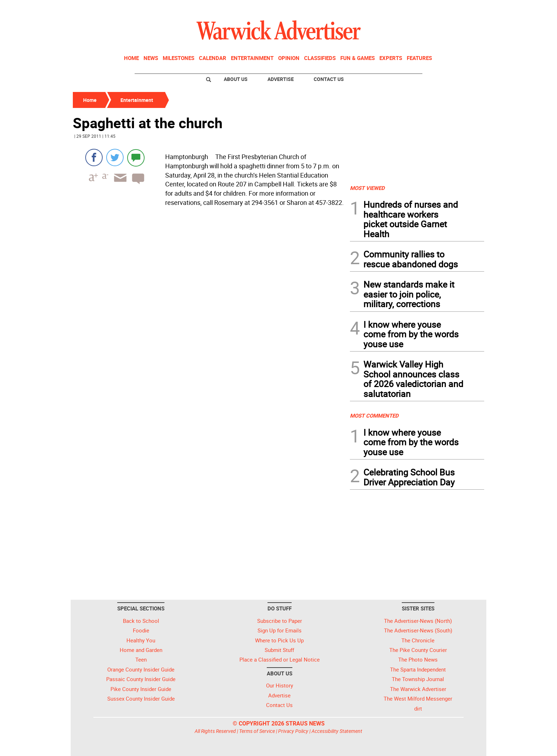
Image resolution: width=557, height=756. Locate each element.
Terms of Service (257, 731)
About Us (236, 79)
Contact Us (329, 79)
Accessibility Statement (337, 731)
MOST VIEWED (367, 188)
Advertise (281, 79)
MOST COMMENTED (374, 415)
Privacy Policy (293, 731)
